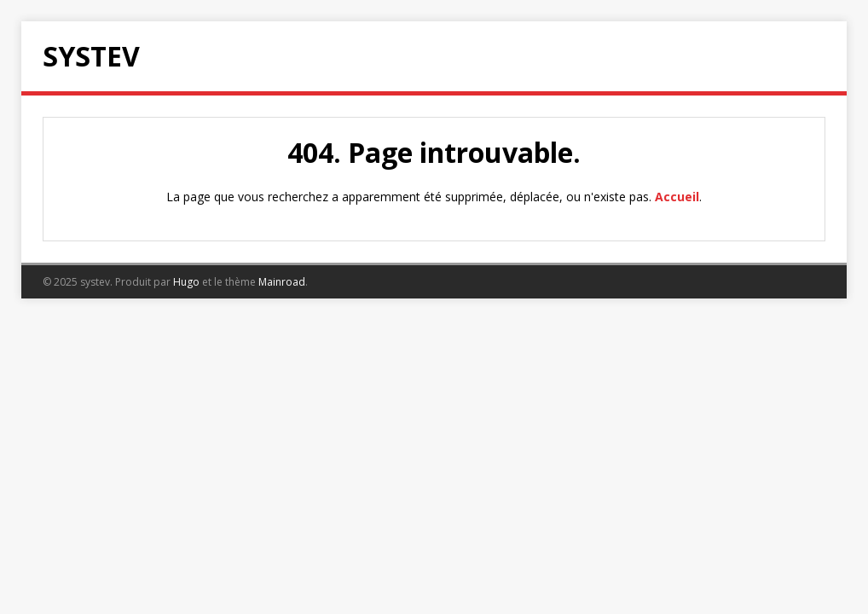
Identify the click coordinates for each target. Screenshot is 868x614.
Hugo (186, 282)
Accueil (677, 197)
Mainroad (282, 282)
